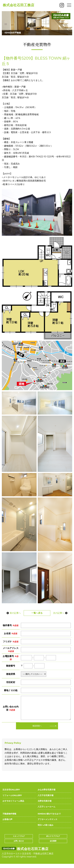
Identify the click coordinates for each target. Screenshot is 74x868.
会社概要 (53, 845)
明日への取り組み (46, 829)
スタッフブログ (19, 840)
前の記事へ (13, 613)
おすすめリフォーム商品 (13, 805)
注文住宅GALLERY (11, 794)
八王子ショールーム (47, 811)
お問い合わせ (19, 845)
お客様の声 (7, 824)
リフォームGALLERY (12, 800)
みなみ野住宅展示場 (47, 794)
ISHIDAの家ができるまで (49, 818)
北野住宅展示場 (45, 805)
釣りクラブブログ (53, 840)
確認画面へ (37, 730)
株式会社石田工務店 (19, 5)
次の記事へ (61, 613)
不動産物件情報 (9, 818)
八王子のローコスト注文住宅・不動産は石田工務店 (28, 858)
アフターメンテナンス (48, 824)
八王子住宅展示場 (46, 800)
